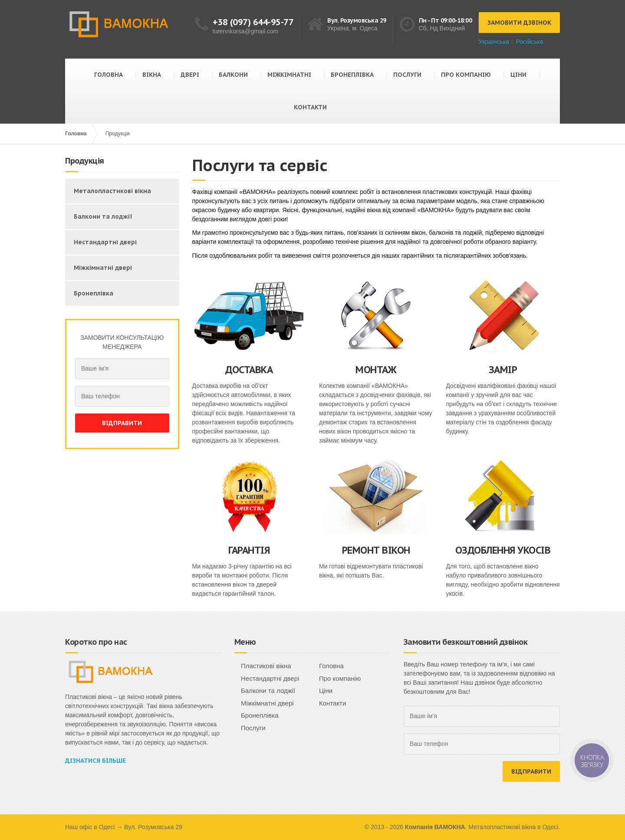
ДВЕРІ (190, 75)
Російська (530, 42)
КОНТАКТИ (310, 107)
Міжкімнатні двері (103, 268)
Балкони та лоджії (103, 217)
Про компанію (340, 678)
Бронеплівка (94, 293)
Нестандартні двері (105, 242)
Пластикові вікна (266, 666)
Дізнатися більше (95, 761)
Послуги (253, 728)
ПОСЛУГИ (407, 75)
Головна (76, 134)
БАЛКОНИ (233, 75)
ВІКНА (152, 75)
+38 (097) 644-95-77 (253, 22)
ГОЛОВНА (109, 75)
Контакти (332, 703)
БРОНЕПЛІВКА (352, 75)
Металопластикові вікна (112, 191)
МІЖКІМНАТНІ (289, 75)
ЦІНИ (518, 75)
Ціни (326, 691)
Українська (494, 42)
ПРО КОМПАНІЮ (466, 75)
